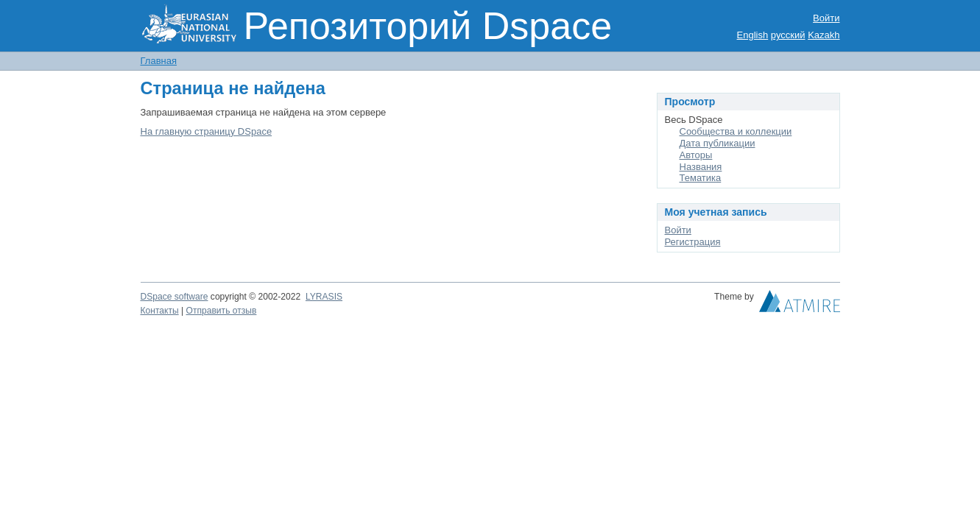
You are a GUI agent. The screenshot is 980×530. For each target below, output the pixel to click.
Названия (701, 167)
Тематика (701, 178)
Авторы (696, 155)
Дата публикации (718, 143)
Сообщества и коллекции (736, 131)
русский (788, 35)
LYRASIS (324, 297)
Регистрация (693, 242)
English (753, 35)
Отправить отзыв (222, 311)
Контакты (160, 311)
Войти (826, 18)
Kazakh (824, 35)
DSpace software (175, 297)
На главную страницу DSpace (207, 131)
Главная (159, 61)
